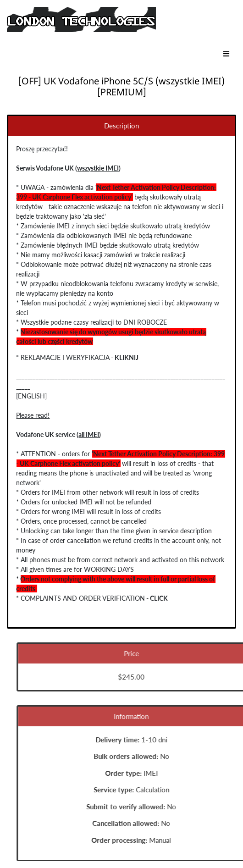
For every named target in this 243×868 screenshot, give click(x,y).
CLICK (158, 598)
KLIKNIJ (126, 357)
